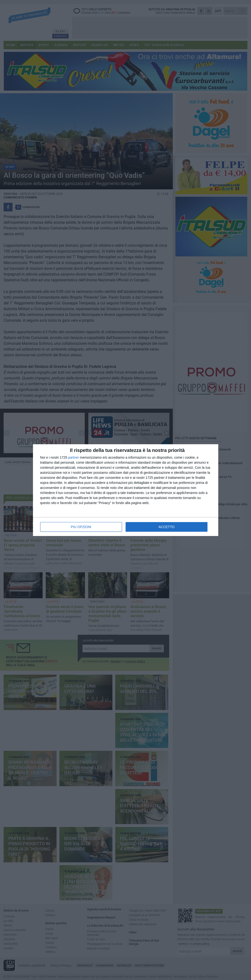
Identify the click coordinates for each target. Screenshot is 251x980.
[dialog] (126, 490)
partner (73, 457)
